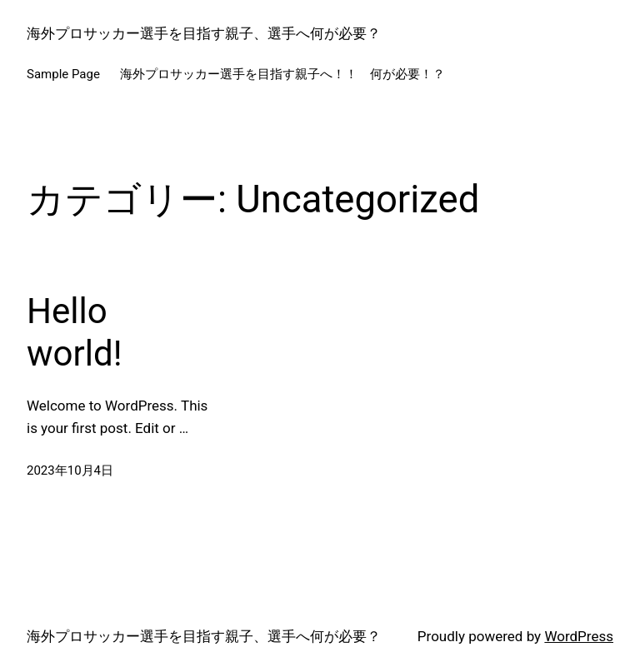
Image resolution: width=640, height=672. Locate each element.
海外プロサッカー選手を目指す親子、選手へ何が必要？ (204, 33)
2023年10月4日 (70, 470)
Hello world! (74, 332)
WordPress (579, 636)
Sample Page (63, 74)
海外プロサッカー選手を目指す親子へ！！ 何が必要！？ (282, 74)
